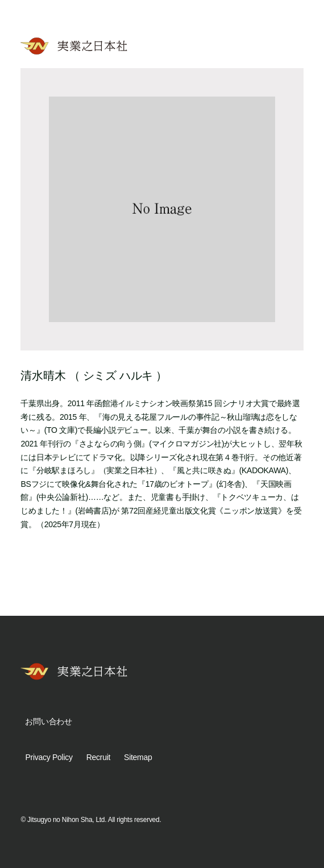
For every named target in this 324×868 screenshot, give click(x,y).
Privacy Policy (49, 757)
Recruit (98, 757)
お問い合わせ (48, 721)
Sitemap (138, 757)
